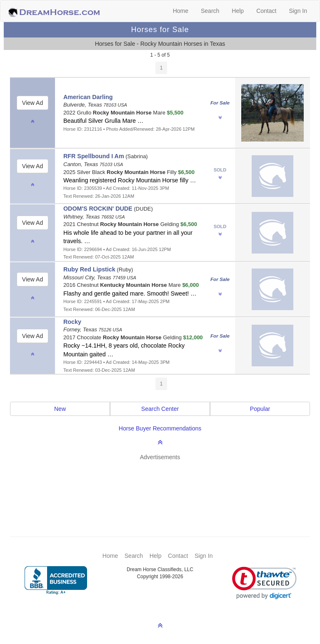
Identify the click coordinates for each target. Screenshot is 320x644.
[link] (264, 583)
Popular (260, 409)
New (60, 409)
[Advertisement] (164, 486)
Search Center (160, 409)
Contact (266, 11)
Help (238, 11)
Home (181, 11)
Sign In (298, 11)
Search (210, 11)
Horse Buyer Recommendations (160, 428)
